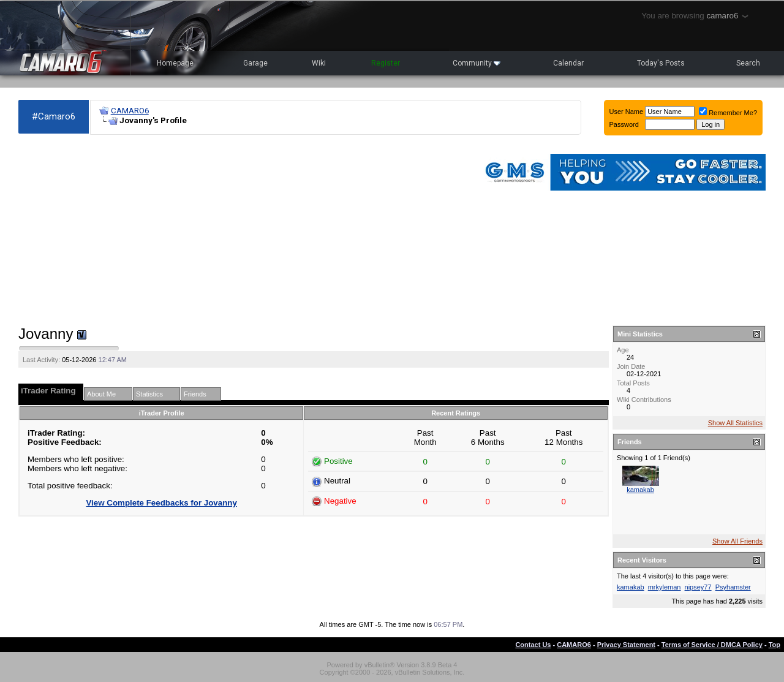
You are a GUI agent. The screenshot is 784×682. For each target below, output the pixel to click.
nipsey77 (698, 587)
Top (775, 645)
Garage (255, 63)
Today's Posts (661, 63)
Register (386, 63)
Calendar (568, 63)
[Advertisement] (243, 230)
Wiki (319, 63)
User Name (627, 112)
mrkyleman (665, 587)
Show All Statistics (735, 423)
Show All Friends (737, 541)
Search (748, 63)
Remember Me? (728, 113)
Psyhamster (733, 587)
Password (624, 124)
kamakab (640, 490)
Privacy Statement (626, 645)
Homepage (175, 63)
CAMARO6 (130, 111)
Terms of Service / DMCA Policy (712, 645)
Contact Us (533, 645)
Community (477, 63)
